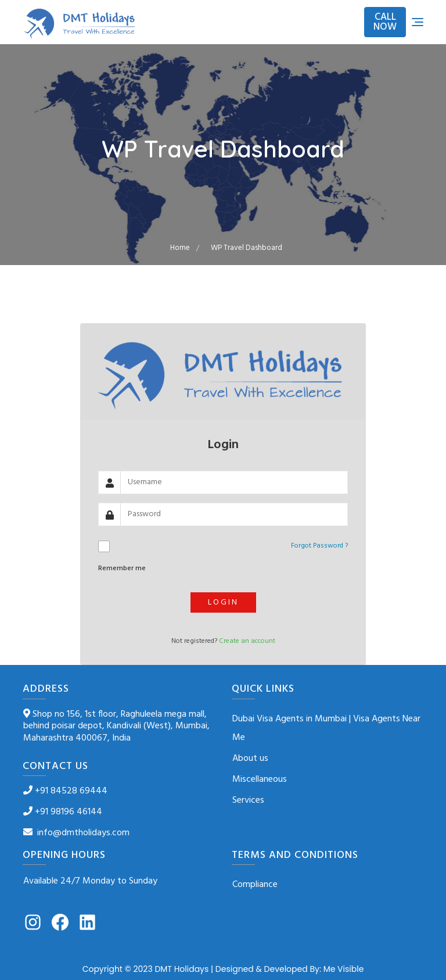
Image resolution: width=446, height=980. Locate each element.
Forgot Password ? (319, 546)
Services (248, 800)
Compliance (255, 885)
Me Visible (344, 969)
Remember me (122, 569)
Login (223, 602)
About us (250, 759)
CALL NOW (385, 22)
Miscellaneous (260, 779)
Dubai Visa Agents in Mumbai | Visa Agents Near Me (326, 728)
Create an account (247, 641)
